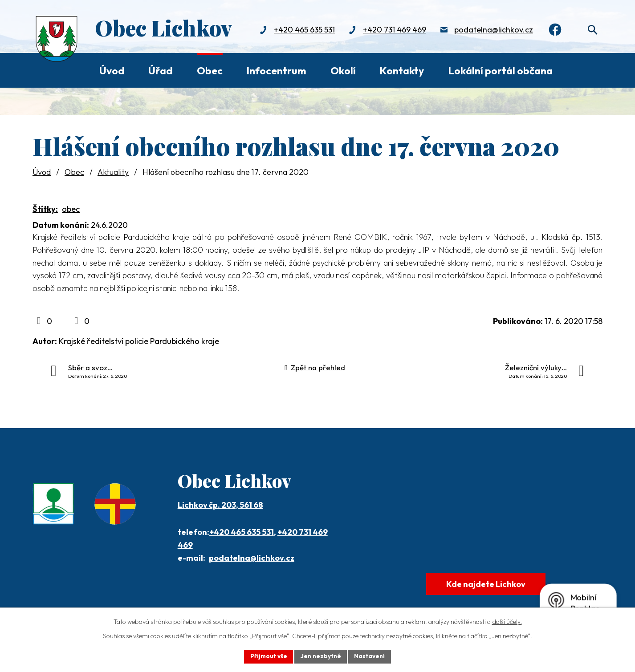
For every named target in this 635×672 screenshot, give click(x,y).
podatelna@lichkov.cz (490, 30)
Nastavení (371, 656)
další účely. (507, 621)
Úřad (161, 71)
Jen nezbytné (321, 656)
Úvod (112, 71)
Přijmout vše (267, 656)
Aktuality (113, 172)
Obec (210, 71)
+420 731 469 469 (391, 30)
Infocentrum (276, 71)
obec (71, 209)
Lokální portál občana (500, 71)
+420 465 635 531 (301, 30)
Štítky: (45, 209)
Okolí (343, 71)
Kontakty (402, 71)
